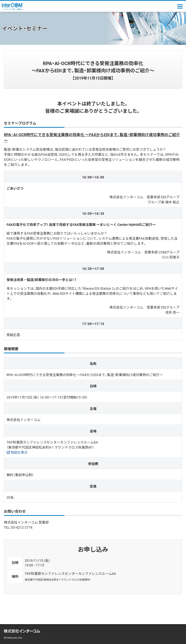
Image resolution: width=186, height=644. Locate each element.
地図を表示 (19, 452)
